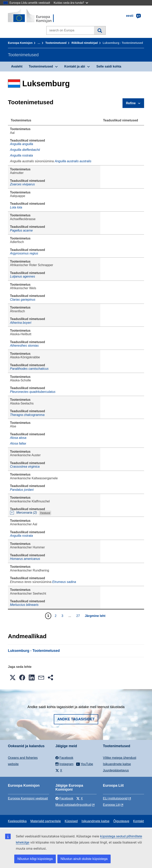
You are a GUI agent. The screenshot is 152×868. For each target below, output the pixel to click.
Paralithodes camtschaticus (29, 369)
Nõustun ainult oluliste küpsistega (84, 859)
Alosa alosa (18, 438)
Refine (131, 103)
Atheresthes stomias (24, 346)
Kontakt (139, 821)
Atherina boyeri (21, 323)
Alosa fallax (18, 443)
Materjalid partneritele (46, 821)
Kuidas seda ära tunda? (71, 3)
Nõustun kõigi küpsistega (35, 859)
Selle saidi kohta (109, 66)
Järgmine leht (95, 616)
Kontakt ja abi (75, 66)
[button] (13, 678)
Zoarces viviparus (22, 184)
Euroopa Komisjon (20, 43)
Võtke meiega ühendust (120, 758)
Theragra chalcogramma (27, 415)
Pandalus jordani (22, 490)
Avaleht (17, 66)
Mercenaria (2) (27, 513)
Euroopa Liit (111, 805)
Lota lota (16, 207)
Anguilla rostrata (22, 155)
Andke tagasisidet (76, 719)
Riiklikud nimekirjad (85, 43)
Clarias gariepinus (23, 300)
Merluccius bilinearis (24, 605)
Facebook (64, 798)
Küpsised (71, 821)
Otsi (100, 30)
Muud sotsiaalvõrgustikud (73, 805)
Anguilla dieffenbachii (25, 150)
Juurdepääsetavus (116, 770)
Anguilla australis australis (73, 161)
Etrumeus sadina (64, 582)
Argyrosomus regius (24, 253)
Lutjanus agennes (23, 276)
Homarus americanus (25, 559)
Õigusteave (121, 821)
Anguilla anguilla (22, 144)
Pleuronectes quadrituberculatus (33, 392)
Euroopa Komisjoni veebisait (28, 798)
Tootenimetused (56, 43)
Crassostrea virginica (25, 467)
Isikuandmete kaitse (117, 764)
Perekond (45, 513)
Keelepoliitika (17, 821)
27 (79, 616)
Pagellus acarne (21, 230)
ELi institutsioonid (115, 798)
